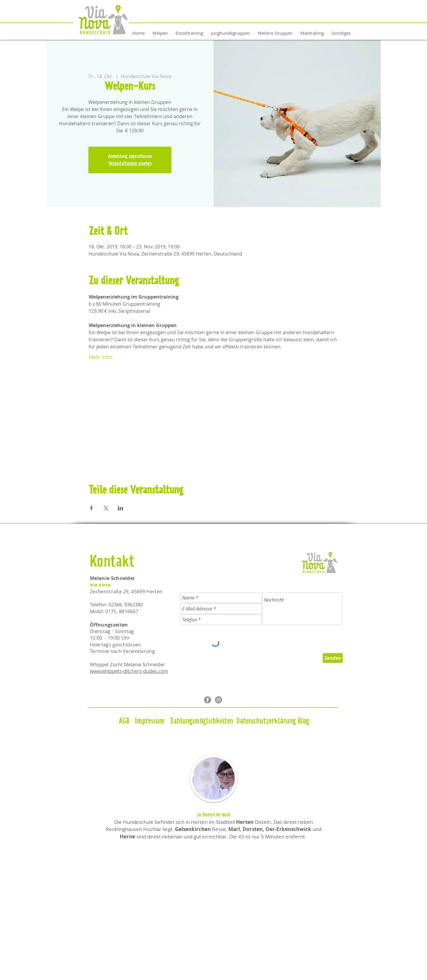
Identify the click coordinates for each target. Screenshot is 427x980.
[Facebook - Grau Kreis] (208, 700)
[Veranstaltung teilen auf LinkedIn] (121, 508)
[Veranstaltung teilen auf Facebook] (91, 508)
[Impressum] (150, 721)
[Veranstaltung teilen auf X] (106, 508)
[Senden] (333, 658)
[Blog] (303, 721)
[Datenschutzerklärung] (266, 721)
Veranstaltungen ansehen (130, 164)
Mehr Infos (101, 357)
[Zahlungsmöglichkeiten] (201, 721)
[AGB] (124, 721)
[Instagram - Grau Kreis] (219, 700)
